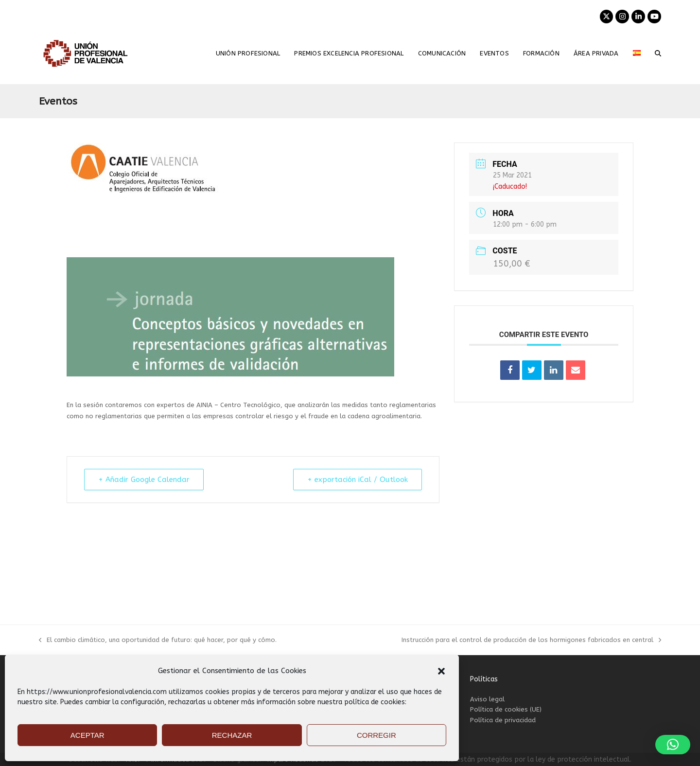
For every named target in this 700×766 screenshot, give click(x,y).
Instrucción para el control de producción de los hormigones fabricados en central (531, 641)
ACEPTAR (87, 735)
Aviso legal (487, 699)
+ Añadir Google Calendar (144, 480)
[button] (441, 671)
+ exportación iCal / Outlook (358, 480)
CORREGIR (376, 735)
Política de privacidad (503, 720)
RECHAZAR (232, 735)
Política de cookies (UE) (506, 709)
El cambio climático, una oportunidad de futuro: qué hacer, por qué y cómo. (158, 641)
